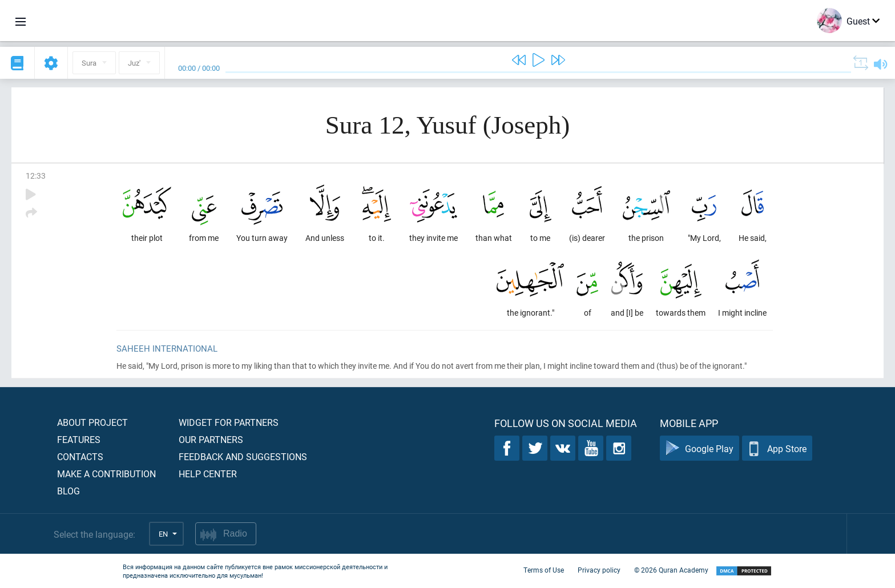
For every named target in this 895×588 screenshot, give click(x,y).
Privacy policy (599, 570)
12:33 (36, 176)
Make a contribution (106, 474)
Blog (68, 491)
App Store (777, 448)
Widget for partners (229, 422)
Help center (208, 474)
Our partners (211, 439)
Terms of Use (544, 570)
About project (92, 422)
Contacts (80, 456)
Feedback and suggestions (243, 456)
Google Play (700, 448)
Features (79, 439)
